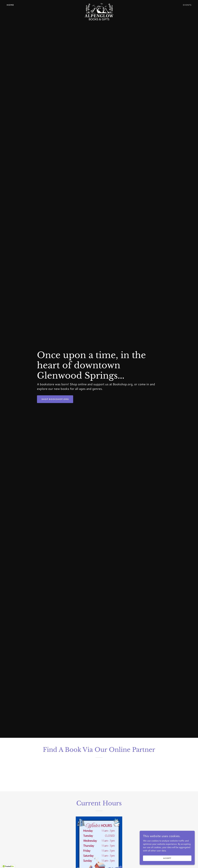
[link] (99, 4)
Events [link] (187, 5)
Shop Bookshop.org (55, 399)
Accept (167, 858)
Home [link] (10, 5)
